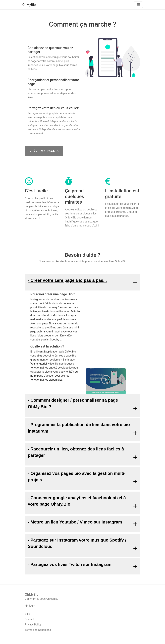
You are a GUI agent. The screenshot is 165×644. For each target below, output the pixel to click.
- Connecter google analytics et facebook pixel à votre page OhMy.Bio (77, 501)
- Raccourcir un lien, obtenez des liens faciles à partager (76, 452)
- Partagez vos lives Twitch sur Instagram (70, 564)
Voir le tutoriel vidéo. (43, 364)
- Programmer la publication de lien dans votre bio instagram (79, 428)
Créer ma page (44, 151)
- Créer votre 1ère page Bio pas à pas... (67, 280)
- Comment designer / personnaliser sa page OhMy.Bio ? (73, 403)
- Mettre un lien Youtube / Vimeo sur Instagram (75, 522)
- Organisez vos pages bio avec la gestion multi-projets (77, 477)
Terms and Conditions (38, 630)
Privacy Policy (33, 625)
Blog (28, 614)
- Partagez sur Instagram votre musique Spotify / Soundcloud (77, 543)
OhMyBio (29, 5)
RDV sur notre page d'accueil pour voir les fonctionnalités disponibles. (54, 376)
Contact (30, 619)
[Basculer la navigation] (138, 5)
